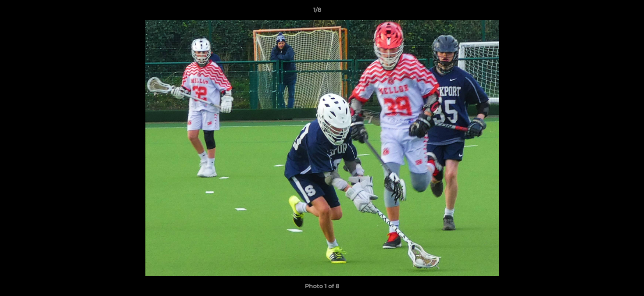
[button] (609, 12)
